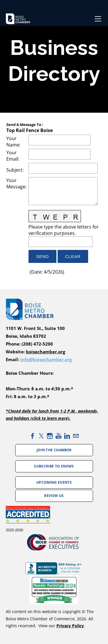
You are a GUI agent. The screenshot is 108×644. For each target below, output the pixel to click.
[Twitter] (41, 436)
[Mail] (76, 436)
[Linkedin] (67, 436)
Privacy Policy (70, 626)
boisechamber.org (46, 352)
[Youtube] (58, 436)
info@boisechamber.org (46, 360)
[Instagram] (50, 436)
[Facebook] (33, 436)
